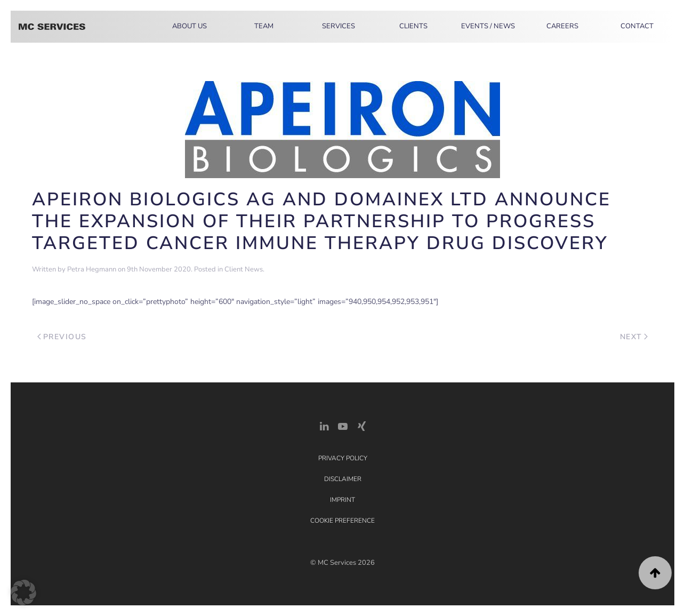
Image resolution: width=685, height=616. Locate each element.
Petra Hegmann (92, 269)
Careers (562, 26)
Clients (413, 26)
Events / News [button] (488, 26)
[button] (655, 573)
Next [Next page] (634, 337)
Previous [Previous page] (62, 337)
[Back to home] (52, 27)
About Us (190, 26)
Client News (244, 269)
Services (339, 26)
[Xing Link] (361, 425)
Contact (637, 26)
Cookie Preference (342, 521)
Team (264, 26)
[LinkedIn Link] (324, 425)
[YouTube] (343, 425)
